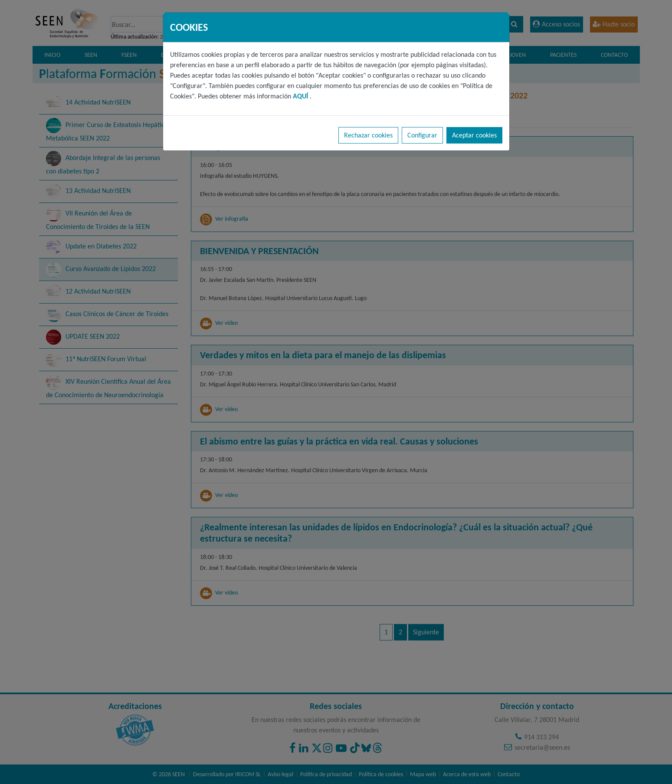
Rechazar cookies (368, 135)
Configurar (422, 135)
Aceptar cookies (474, 135)
